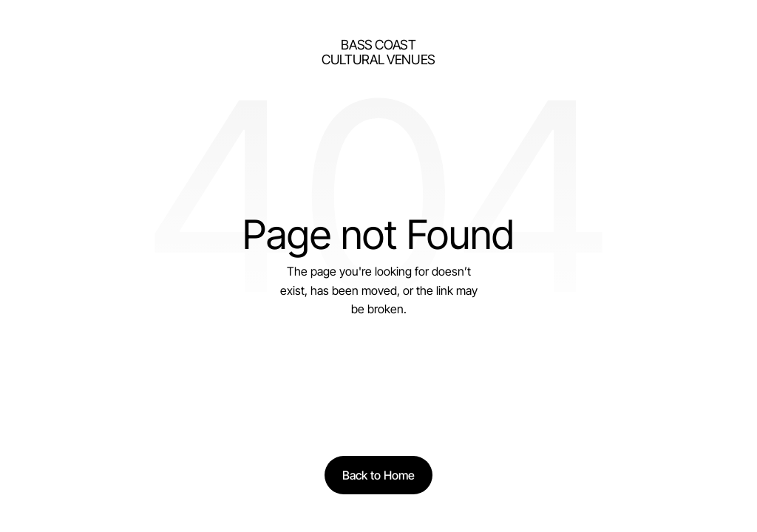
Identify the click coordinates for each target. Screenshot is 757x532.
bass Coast (378, 45)
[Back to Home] (378, 475)
